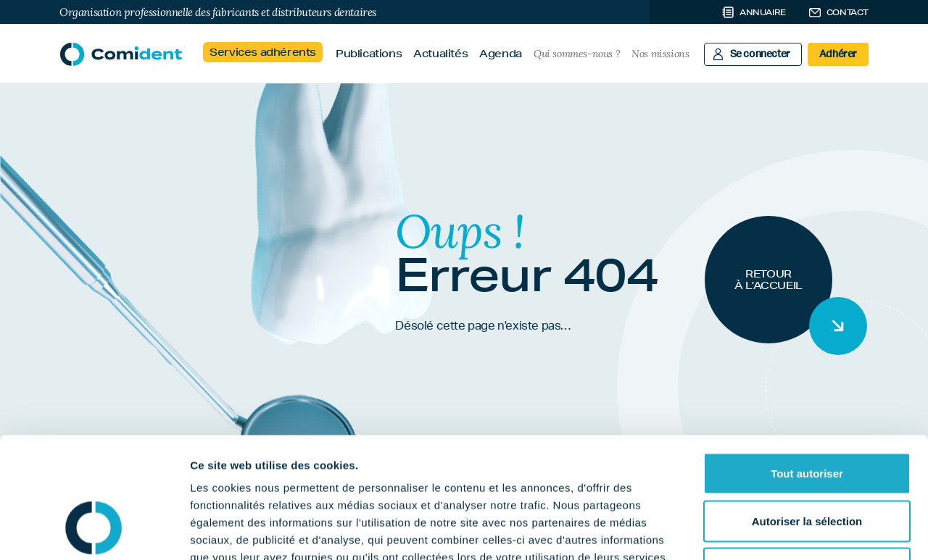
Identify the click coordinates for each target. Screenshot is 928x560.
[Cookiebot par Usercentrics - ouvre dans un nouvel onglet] (94, 532)
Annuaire (763, 12)
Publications (369, 54)
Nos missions (660, 54)
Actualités (440, 54)
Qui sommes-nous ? (577, 54)
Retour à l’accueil (768, 280)
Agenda (501, 54)
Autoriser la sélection (807, 418)
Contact (848, 12)
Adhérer (838, 54)
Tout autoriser (807, 370)
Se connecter (760, 54)
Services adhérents (263, 52)
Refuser (807, 465)
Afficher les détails (799, 531)
